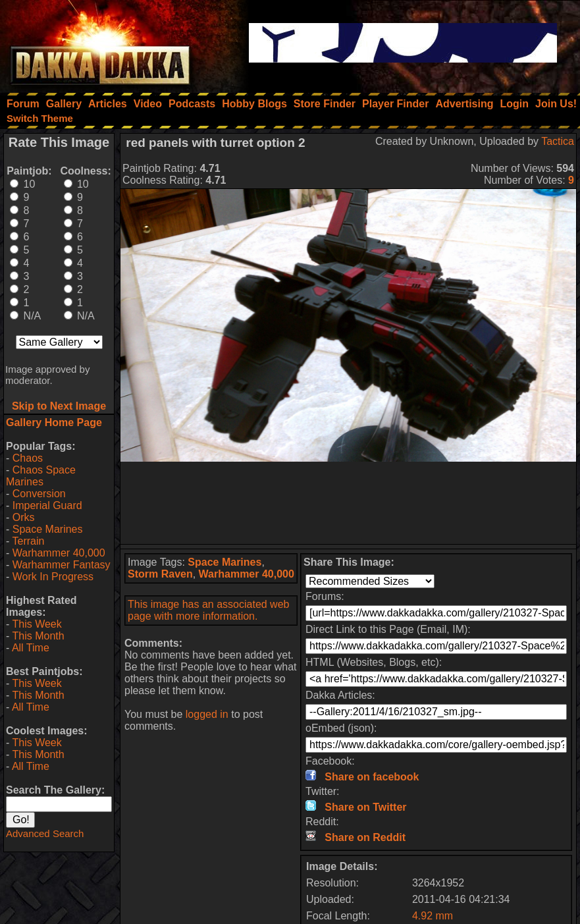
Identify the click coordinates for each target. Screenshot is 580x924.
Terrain (28, 541)
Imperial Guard (47, 505)
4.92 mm (433, 916)
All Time (31, 648)
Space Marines (48, 529)
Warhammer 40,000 (59, 553)
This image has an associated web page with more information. (208, 610)
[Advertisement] (348, 503)
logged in (207, 714)
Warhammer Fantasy (62, 565)
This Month (38, 636)
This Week (37, 624)
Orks (24, 517)
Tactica (558, 141)
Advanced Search (45, 833)
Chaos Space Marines (41, 476)
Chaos (28, 458)
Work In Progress (53, 577)
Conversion (39, 494)
